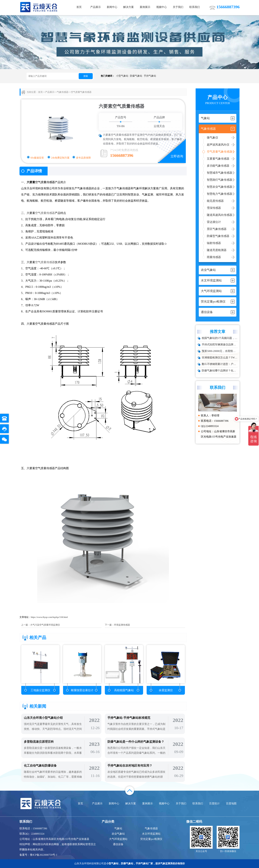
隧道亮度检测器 (217, 250)
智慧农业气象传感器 (219, 187)
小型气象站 (122, 76)
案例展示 (145, 7)
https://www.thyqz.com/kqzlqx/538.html (49, 617)
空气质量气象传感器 (219, 152)
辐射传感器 (214, 243)
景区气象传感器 (217, 229)
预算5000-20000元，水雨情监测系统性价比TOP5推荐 (220, 351)
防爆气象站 (136, 76)
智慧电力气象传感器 (219, 194)
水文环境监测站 (151, 834)
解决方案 (129, 7)
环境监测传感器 (122, 625)
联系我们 (195, 7)
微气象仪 (212, 138)
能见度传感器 (215, 201)
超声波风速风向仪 (218, 145)
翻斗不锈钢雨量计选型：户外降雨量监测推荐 (220, 364)
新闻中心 (112, 7)
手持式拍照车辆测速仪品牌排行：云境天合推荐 (220, 345)
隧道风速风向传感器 (219, 215)
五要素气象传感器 (218, 159)
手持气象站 (150, 76)
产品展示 (96, 7)
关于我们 (178, 7)
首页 (79, 7)
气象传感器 (63, 92)
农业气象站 (118, 834)
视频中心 (162, 7)
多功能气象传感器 (218, 166)
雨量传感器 (214, 257)
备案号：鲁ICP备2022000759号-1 (38, 855)
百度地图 (231, 803)
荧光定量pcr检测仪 (151, 839)
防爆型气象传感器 (218, 236)
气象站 (118, 828)
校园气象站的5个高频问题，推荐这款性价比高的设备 (220, 338)
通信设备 (118, 844)
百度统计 (214, 803)
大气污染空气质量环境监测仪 (45, 625)
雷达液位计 (214, 222)
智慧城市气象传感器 (219, 173)
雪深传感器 (214, 208)
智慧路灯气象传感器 (219, 180)
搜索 (86, 76)
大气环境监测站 (118, 839)
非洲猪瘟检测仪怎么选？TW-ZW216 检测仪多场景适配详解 (220, 358)
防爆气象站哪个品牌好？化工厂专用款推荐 (220, 371)
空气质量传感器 (45, 182)
